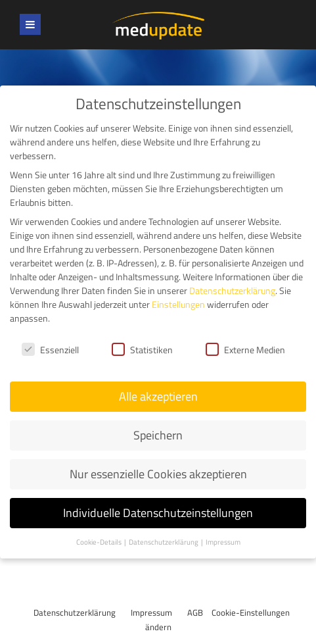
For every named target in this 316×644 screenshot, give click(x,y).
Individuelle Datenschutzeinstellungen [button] (158, 513)
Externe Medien (245, 349)
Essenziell (50, 349)
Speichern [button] (158, 435)
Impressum (151, 612)
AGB (195, 612)
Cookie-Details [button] (100, 542)
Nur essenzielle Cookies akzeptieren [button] (158, 474)
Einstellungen (178, 304)
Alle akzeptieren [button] (158, 396)
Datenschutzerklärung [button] (164, 542)
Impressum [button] (223, 542)
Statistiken (142, 349)
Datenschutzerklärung (75, 612)
